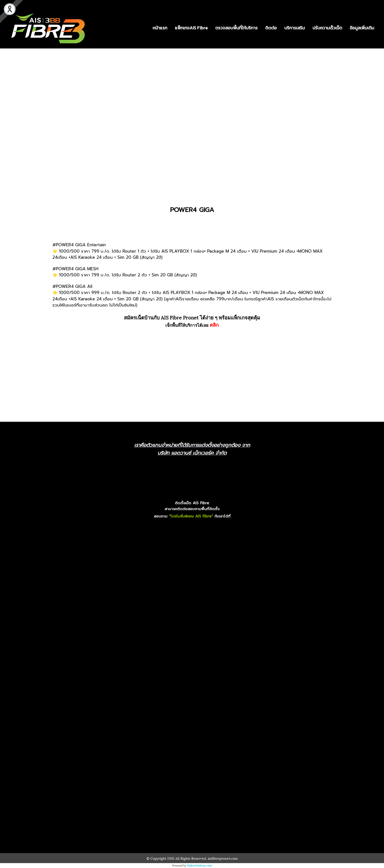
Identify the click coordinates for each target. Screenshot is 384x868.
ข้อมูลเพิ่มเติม (362, 28)
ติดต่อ (271, 28)
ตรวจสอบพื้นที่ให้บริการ (236, 28)
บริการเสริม (295, 28)
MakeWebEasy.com (199, 866)
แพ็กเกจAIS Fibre (191, 28)
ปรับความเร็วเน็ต (327, 28)
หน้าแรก (160, 28)
